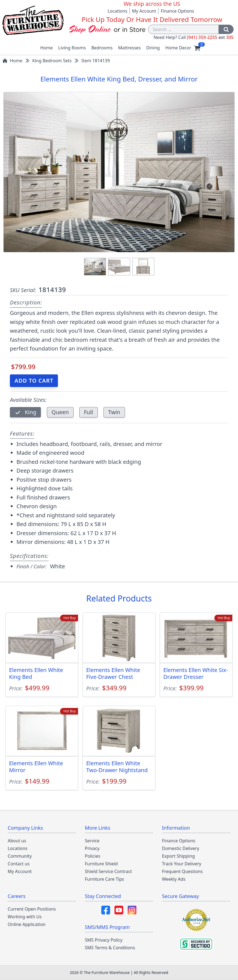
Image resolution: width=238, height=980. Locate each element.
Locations (117, 11)
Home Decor (178, 48)
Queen (60, 412)
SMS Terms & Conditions (110, 948)
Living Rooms (72, 48)
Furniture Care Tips (104, 879)
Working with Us (25, 917)
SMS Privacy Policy (104, 940)
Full (89, 412)
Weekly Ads (174, 879)
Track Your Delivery (182, 864)
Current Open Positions (32, 909)
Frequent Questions (182, 871)
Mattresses (129, 48)
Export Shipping (178, 856)
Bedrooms (102, 48)
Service (92, 841)
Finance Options (177, 11)
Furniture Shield (101, 864)
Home (47, 48)
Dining (153, 48)
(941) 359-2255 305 (210, 37)
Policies (93, 856)
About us (17, 841)
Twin (114, 412)
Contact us (19, 864)
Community (20, 856)
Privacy (92, 848)
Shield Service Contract (108, 871)
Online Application (27, 924)
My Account (144, 11)
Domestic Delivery (181, 848)
